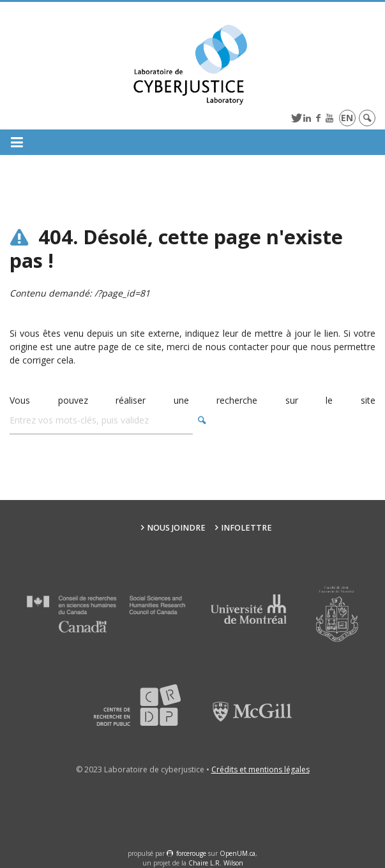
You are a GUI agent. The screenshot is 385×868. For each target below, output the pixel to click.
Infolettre (246, 528)
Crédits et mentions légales (260, 769)
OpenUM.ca (238, 853)
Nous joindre (176, 528)
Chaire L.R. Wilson (216, 863)
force (191, 853)
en (347, 118)
